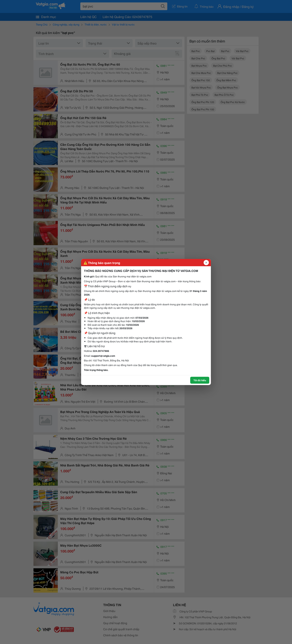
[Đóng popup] (206, 263)
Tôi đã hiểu (200, 380)
